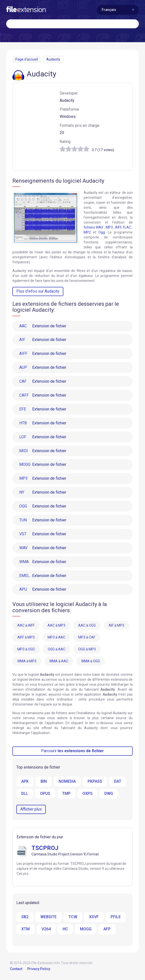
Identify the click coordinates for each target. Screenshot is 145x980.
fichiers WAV (93, 227)
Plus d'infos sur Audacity (38, 291)
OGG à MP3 (87, 650)
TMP (67, 794)
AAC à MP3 (56, 626)
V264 (46, 930)
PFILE (116, 918)
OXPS (88, 794)
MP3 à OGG (26, 650)
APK (25, 782)
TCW (73, 918)
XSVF (94, 918)
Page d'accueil (27, 59)
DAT (118, 782)
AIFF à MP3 (26, 638)
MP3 (109, 227)
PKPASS (95, 782)
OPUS (46, 794)
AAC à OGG (87, 626)
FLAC (127, 227)
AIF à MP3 (116, 626)
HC (65, 930)
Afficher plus (31, 810)
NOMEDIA (67, 782)
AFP (107, 930)
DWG (109, 794)
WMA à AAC (59, 662)
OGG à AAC (57, 650)
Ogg (102, 232)
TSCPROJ (45, 849)
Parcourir (72, 751)
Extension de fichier (42, 326)
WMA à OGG (91, 662)
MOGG (86, 930)
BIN (44, 782)
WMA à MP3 (27, 662)
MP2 (87, 232)
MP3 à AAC (56, 638)
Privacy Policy (39, 970)
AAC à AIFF (26, 626)
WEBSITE (48, 918)
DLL (25, 794)
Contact (16, 970)
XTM (25, 930)
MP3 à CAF (87, 638)
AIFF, (119, 227)
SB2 (25, 918)
